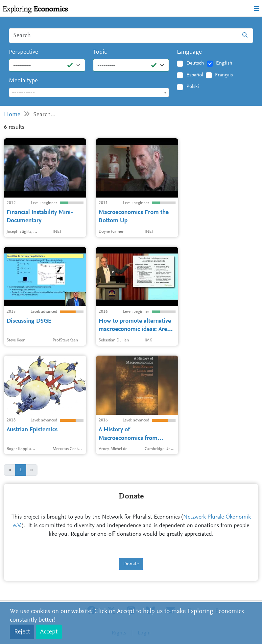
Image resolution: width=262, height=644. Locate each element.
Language (189, 52)
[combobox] (89, 93)
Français (224, 75)
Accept (49, 632)
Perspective (24, 52)
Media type (23, 81)
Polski (193, 87)
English (224, 63)
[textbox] (89, 93)
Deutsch (195, 63)
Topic (100, 52)
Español (195, 75)
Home (12, 115)
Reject (22, 632)
